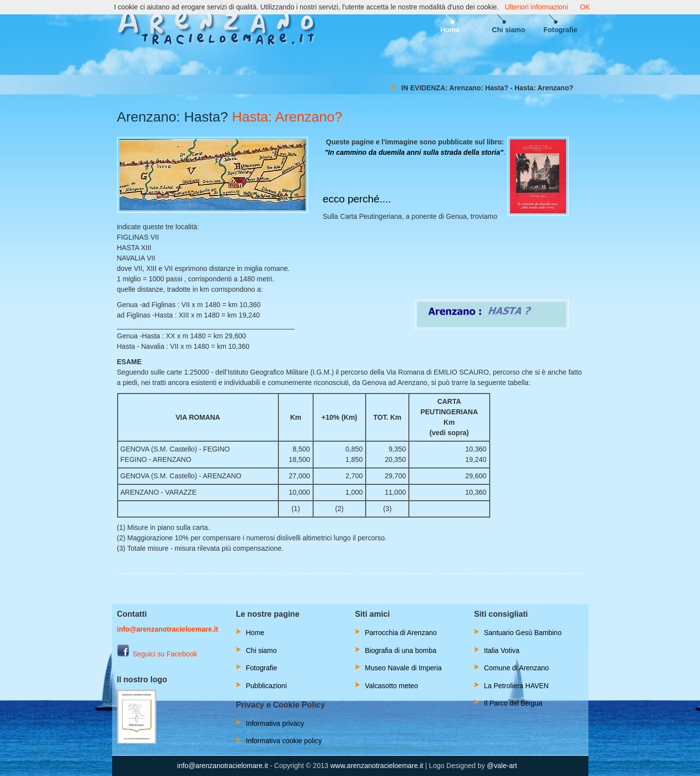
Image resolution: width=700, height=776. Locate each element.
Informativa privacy (275, 723)
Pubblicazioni (267, 686)
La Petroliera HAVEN (516, 686)
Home (450, 30)
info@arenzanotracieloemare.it (168, 629)
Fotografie (561, 30)
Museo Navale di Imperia (404, 668)
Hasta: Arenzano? (287, 117)
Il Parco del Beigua (513, 703)
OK (585, 7)
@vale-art (502, 766)
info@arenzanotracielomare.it (223, 766)
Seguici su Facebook (157, 654)
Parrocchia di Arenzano (401, 633)
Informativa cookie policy (284, 741)
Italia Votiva (502, 650)
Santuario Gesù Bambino (523, 633)
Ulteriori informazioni (536, 7)
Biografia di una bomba (401, 650)
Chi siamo (509, 30)
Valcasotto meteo (392, 686)
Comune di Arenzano (517, 668)
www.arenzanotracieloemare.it (377, 766)
